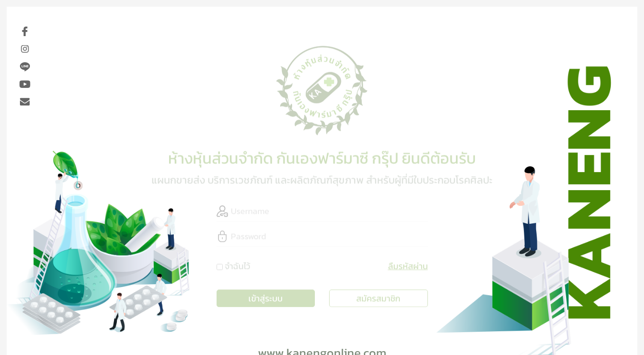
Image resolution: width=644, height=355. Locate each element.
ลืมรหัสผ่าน (408, 264)
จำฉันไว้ (237, 264)
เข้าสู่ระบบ (265, 296)
